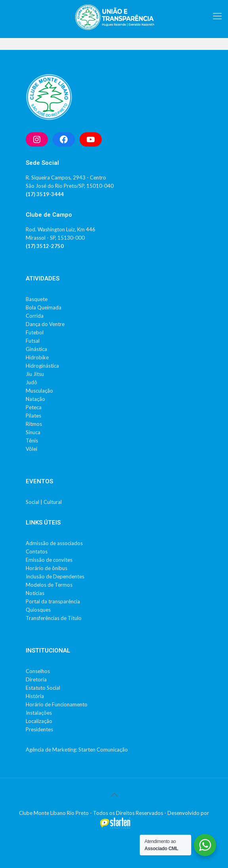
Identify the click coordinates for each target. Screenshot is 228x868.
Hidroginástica (42, 366)
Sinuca (33, 432)
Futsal (33, 341)
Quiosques (38, 610)
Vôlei (31, 449)
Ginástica (36, 349)
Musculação (39, 391)
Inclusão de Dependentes (55, 576)
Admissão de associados (54, 543)
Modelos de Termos (49, 585)
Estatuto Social (43, 688)
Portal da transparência (53, 601)
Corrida (35, 316)
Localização (39, 721)
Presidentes (39, 729)
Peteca (34, 407)
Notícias (35, 593)
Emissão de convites (49, 560)
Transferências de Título (54, 618)
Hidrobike (37, 357)
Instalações (39, 713)
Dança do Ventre (45, 324)
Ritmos (34, 424)
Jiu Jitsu (35, 374)
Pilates (33, 416)
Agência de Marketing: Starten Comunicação (77, 750)
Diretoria (36, 679)
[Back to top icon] (114, 794)
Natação (35, 399)
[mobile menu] (217, 16)
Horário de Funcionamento (57, 704)
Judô (31, 382)
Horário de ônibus (47, 568)
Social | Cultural (44, 502)
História (35, 696)
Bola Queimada (44, 307)
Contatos (37, 551)
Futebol (35, 332)
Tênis (32, 441)
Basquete (37, 299)
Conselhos (38, 671)
